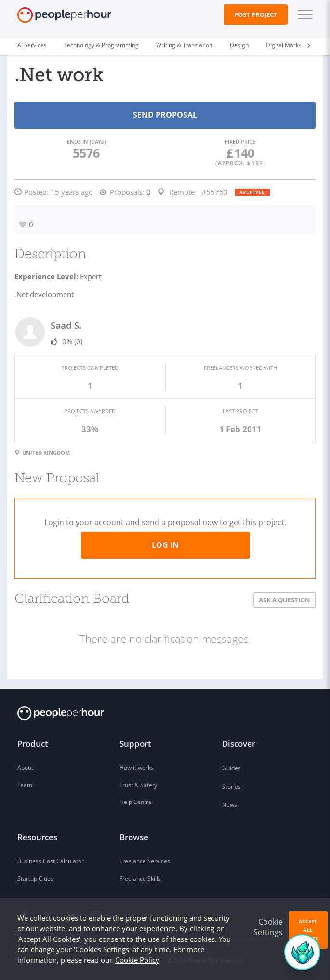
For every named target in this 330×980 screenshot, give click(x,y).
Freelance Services (145, 861)
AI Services (32, 45)
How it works (137, 768)
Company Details (133, 960)
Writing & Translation (184, 45)
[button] (303, 14)
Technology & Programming (101, 45)
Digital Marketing (289, 45)
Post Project (256, 14)
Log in (165, 545)
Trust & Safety (138, 785)
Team (25, 785)
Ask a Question (284, 600)
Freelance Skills (140, 878)
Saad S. (66, 325)
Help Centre (136, 802)
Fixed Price (240, 142)
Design (239, 45)
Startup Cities (35, 878)
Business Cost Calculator (51, 861)
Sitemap (88, 960)
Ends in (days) (86, 142)
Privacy (55, 960)
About (25, 768)
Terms (26, 960)
